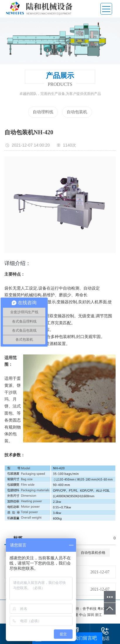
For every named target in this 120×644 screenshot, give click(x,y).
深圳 (91, 615)
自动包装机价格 (93, 553)
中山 (83, 615)
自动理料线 (43, 112)
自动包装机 (77, 112)
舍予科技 (90, 609)
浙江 (98, 615)
